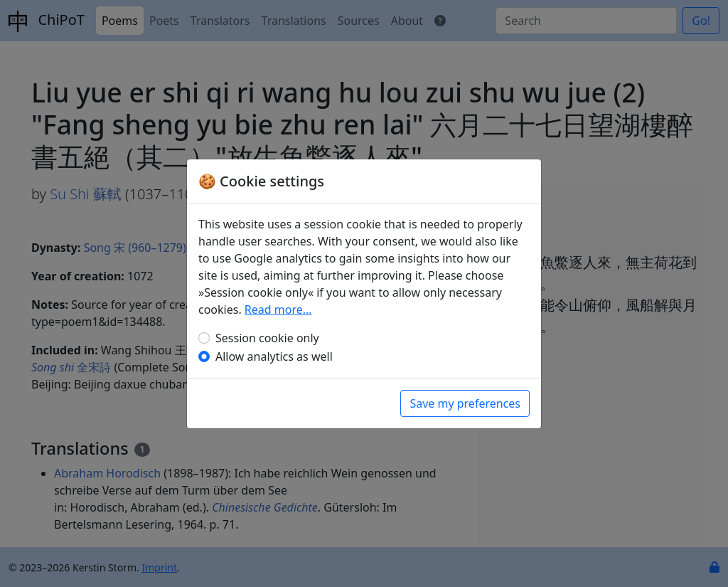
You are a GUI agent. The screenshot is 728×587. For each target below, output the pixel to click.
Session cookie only (267, 338)
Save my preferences (465, 403)
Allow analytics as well (274, 356)
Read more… (278, 310)
